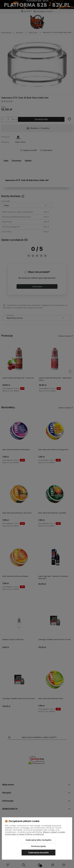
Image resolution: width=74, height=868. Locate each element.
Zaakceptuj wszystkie (38, 853)
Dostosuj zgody (38, 846)
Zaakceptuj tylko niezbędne (38, 840)
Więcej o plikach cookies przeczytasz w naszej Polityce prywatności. (35, 833)
